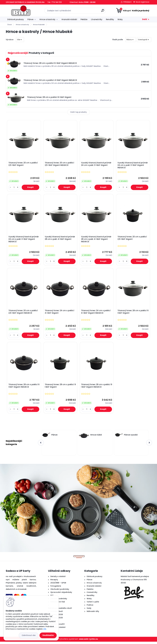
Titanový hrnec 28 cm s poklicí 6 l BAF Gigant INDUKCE (23, 388)
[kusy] (14, 188)
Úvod (9, 25)
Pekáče (84, 19)
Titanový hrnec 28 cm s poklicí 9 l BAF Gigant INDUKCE (96, 388)
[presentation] (41, 445)
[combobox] (131, 40)
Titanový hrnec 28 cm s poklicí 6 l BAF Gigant (132, 313)
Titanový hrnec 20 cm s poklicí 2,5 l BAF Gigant (23, 164)
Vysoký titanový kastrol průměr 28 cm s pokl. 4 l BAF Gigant (60, 239)
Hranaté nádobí (69, 19)
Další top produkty (79, 112)
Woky (120, 19)
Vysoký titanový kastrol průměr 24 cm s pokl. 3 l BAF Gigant (97, 164)
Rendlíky (110, 19)
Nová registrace (143, 2)
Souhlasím (48, 635)
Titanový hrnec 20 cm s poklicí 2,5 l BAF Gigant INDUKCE (60, 164)
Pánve (30, 19)
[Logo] (21, 11)
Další (145, 19)
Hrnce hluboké (39, 25)
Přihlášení (127, 2)
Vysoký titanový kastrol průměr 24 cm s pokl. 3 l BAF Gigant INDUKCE (133, 165)
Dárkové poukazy (16, 19)
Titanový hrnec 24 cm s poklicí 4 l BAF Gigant (60, 313)
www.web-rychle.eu (88, 641)
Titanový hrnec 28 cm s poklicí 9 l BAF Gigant (60, 388)
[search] (103, 11)
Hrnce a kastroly (47, 19)
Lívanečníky (97, 19)
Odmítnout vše (29, 635)
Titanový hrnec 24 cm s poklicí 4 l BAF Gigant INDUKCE (96, 313)
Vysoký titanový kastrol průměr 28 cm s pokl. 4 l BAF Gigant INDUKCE (97, 240)
